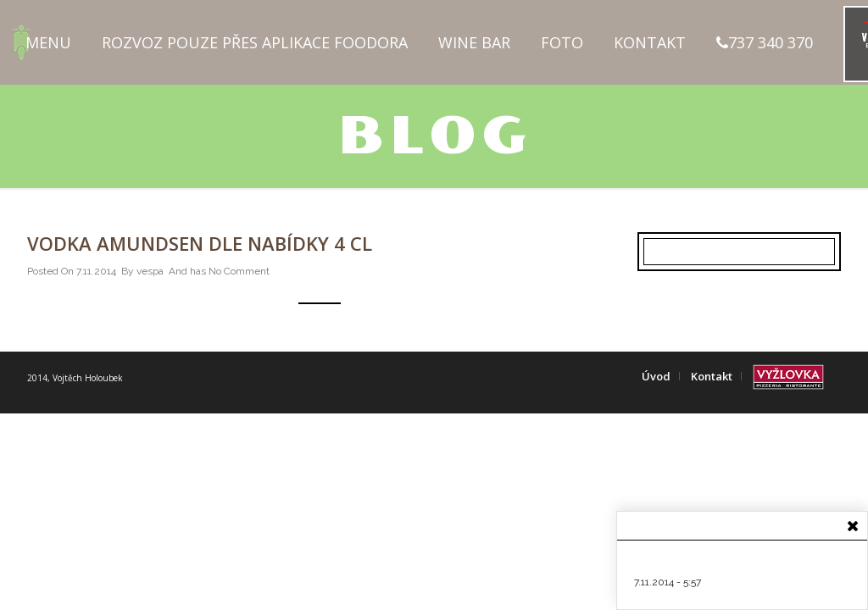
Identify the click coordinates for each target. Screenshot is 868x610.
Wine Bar (474, 42)
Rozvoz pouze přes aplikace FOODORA (255, 42)
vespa (150, 271)
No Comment (239, 271)
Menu (48, 42)
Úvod (656, 376)
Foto (562, 42)
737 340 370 (765, 42)
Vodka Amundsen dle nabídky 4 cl (200, 243)
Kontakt (650, 42)
